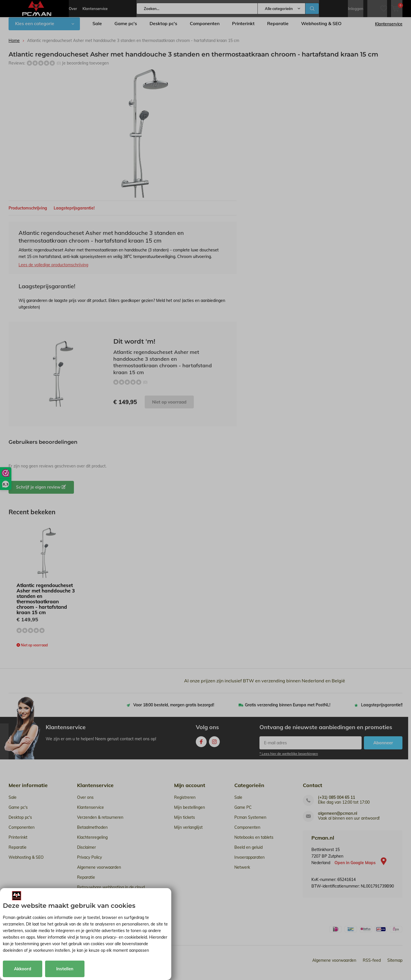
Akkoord (23, 969)
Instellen (65, 969)
